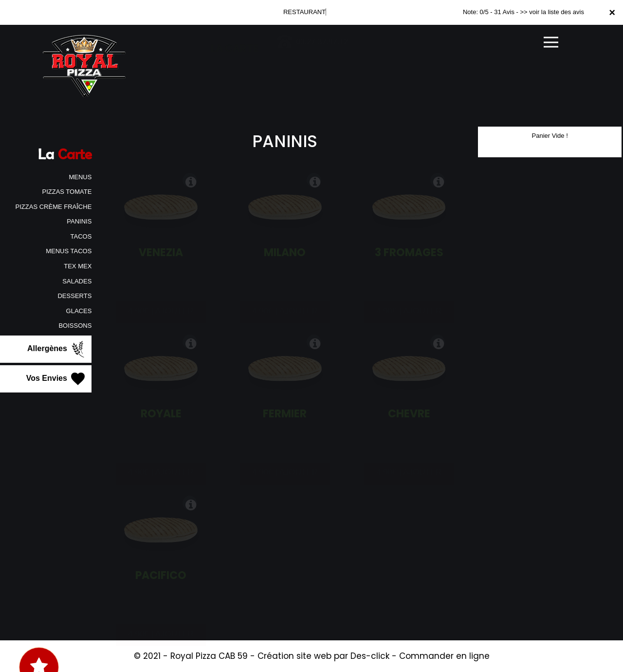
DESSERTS (74, 296)
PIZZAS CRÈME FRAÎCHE (54, 207)
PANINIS (79, 221)
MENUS (80, 177)
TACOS (81, 236)
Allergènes (57, 349)
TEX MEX (78, 266)
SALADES (77, 281)
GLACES (79, 311)
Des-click (370, 656)
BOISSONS (75, 326)
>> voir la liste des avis (552, 12)
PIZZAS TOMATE (67, 192)
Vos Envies (57, 379)
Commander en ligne (444, 656)
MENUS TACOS (69, 251)
